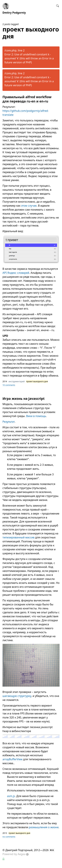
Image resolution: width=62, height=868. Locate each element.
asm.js (11, 796)
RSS (52, 850)
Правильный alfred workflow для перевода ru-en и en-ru (27, 99)
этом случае (29, 206)
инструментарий (17, 381)
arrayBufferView (12, 759)
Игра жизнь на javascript (24, 399)
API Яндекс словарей (16, 273)
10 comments (9, 385)
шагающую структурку (17, 696)
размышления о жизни (44, 827)
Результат (9, 422)
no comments (9, 837)
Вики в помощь (36, 416)
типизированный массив (19, 537)
